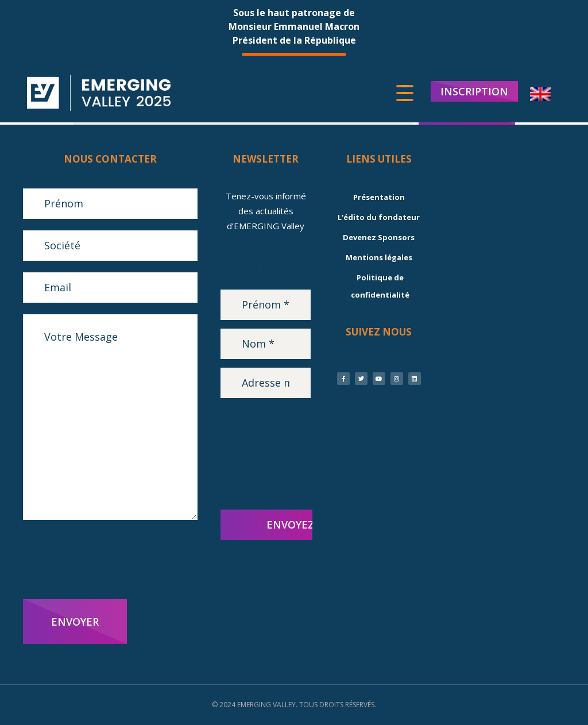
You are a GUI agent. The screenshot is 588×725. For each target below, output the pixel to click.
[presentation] (110, 560)
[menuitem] (540, 95)
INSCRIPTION (474, 92)
